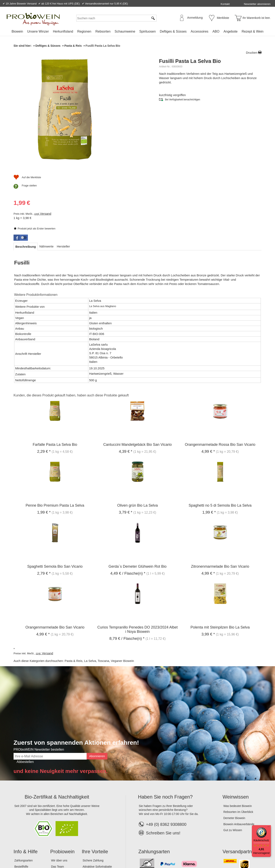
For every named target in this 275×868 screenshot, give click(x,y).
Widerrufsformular (98, 852)
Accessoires (200, 31)
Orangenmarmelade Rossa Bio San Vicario (220, 381)
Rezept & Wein (252, 31)
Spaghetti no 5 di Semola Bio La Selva (220, 443)
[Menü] (268, 828)
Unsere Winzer (38, 31)
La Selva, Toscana (97, 598)
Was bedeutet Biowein (238, 743)
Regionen (84, 31)
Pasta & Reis (73, 598)
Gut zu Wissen (233, 767)
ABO (216, 31)
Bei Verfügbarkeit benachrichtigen (183, 104)
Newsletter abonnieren (257, 4)
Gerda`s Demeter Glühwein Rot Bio (137, 503)
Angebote (231, 31)
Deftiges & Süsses (173, 31)
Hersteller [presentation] (63, 183)
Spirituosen (148, 31)
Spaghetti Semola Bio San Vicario (55, 503)
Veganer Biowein (122, 598)
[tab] (26, 183)
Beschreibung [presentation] (26, 183)
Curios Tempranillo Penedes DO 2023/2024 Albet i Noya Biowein (137, 567)
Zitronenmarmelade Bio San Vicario (220, 503)
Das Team (57, 803)
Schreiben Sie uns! (163, 770)
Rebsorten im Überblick (238, 749)
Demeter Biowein (234, 755)
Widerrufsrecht (73, 852)
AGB (36, 852)
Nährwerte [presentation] (46, 183)
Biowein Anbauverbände (239, 761)
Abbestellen (25, 699)
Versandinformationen (28, 810)
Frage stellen (175, 156)
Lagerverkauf (59, 816)
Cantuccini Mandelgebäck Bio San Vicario (137, 381)
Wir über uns (59, 798)
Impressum (22, 852)
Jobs (54, 810)
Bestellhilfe (21, 803)
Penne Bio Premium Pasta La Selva (55, 443)
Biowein (17, 31)
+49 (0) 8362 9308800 (162, 761)
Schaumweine (125, 31)
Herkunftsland (63, 31)
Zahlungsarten (24, 798)
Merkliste (223, 18)
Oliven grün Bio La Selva (137, 443)
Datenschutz (51, 852)
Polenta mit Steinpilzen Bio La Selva (220, 564)
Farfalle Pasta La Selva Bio (55, 381)
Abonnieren (97, 693)
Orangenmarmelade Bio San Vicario (55, 564)
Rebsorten (103, 31)
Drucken (252, 53)
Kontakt (225, 4)
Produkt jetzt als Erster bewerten (182, 90)
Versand (191, 127)
